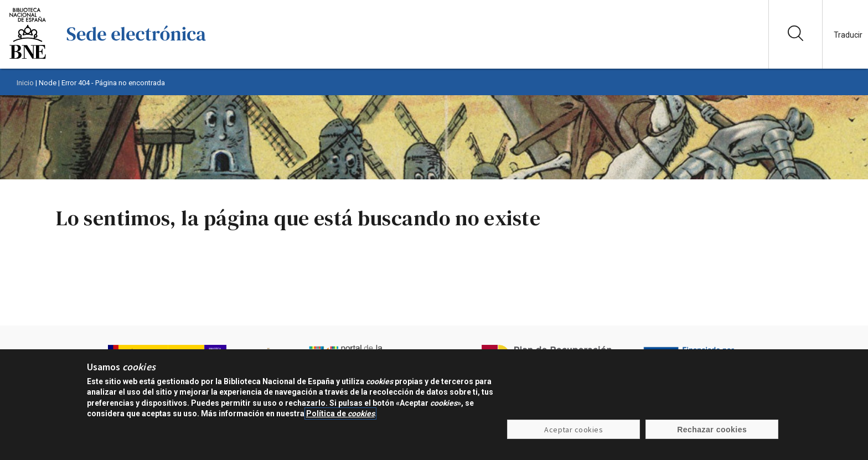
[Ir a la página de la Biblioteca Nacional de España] (28, 58)
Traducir (848, 35)
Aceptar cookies (573, 430)
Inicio (25, 83)
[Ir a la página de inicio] (136, 58)
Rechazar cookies (712, 430)
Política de (340, 414)
